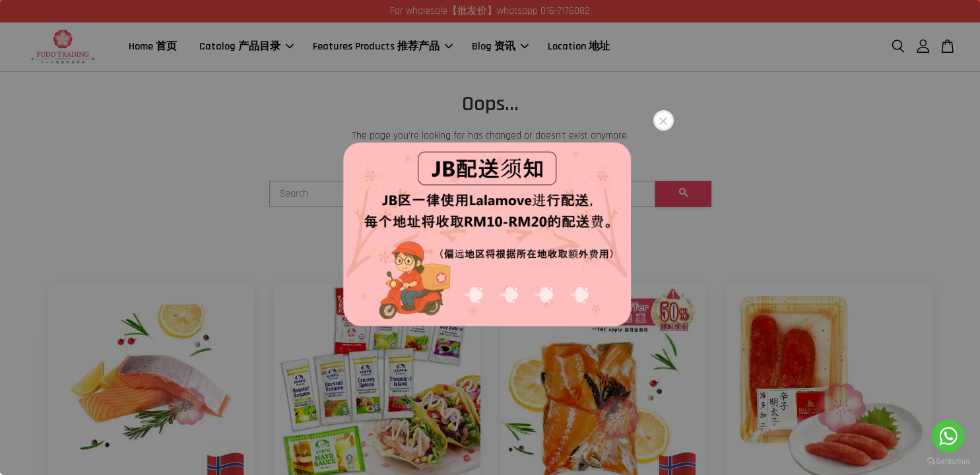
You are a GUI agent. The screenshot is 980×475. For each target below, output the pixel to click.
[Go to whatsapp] (948, 436)
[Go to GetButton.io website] (948, 461)
